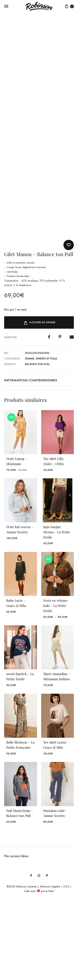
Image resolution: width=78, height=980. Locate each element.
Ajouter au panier (39, 400)
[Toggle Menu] (6, 6)
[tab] (39, 458)
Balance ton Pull (37, 442)
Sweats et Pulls (46, 436)
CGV (66, 964)
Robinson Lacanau (27, 964)
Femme (30, 436)
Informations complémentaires (31, 458)
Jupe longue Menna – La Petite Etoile (57, 609)
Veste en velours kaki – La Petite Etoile (55, 683)
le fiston (50, 969)
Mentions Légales (50, 964)
